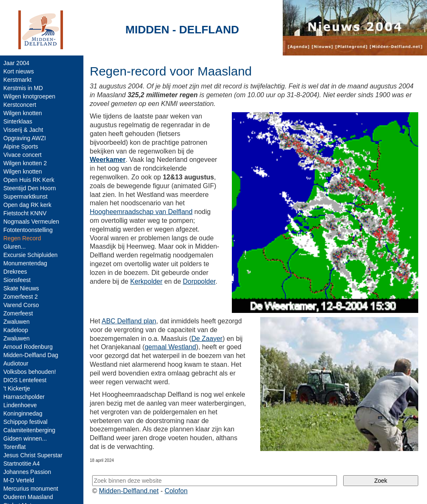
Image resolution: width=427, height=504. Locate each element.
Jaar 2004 (16, 63)
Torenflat (15, 447)
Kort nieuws (19, 71)
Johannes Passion (27, 472)
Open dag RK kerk (27, 205)
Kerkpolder (146, 281)
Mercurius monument (31, 489)
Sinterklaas (18, 121)
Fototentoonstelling (28, 230)
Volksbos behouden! (30, 372)
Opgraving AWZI (25, 138)
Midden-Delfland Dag (31, 355)
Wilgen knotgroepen (29, 96)
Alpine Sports (21, 146)
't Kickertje (17, 388)
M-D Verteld (19, 480)
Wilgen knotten (23, 113)
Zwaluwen (16, 322)
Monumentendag (25, 263)
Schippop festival (25, 422)
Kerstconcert (20, 105)
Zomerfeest (18, 313)
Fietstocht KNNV (25, 213)
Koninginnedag (23, 413)
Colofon (176, 491)
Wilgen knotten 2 (25, 163)
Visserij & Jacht (23, 130)
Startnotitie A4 (21, 464)
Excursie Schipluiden (30, 255)
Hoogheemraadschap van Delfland (141, 212)
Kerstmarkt (18, 80)
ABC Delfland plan (129, 321)
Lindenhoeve (20, 405)
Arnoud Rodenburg (28, 347)
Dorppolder (199, 281)
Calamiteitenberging (29, 430)
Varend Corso (21, 305)
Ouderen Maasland (28, 497)
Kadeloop (16, 330)
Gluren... (15, 247)
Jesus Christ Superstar (33, 455)
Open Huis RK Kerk (29, 180)
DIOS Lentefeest (25, 380)
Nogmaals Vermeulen (31, 222)
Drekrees (15, 272)
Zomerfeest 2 (20, 297)
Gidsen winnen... (25, 438)
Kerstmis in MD (23, 88)
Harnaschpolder (24, 397)
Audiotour (16, 363)
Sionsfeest (17, 280)
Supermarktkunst (25, 197)
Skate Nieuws (21, 288)
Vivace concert (23, 155)
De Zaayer (207, 339)
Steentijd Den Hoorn (30, 188)
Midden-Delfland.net (129, 491)
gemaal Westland (170, 347)
